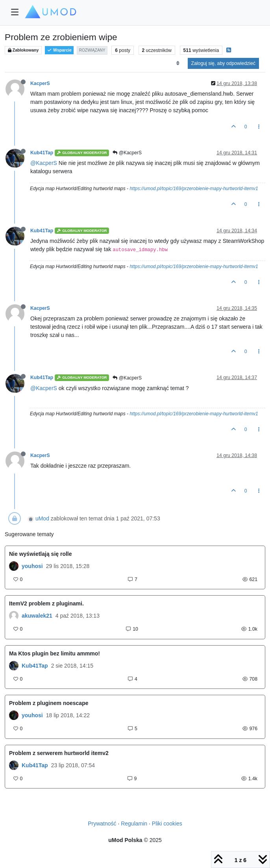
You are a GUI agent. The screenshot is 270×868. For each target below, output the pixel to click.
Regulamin (134, 824)
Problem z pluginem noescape (49, 703)
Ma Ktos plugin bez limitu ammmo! (55, 653)
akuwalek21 (37, 616)
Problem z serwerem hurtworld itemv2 (59, 753)
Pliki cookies (167, 824)
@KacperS (127, 153)
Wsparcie (59, 50)
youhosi (32, 566)
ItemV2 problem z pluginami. (46, 603)
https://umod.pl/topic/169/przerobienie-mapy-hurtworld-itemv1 (194, 189)
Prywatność (102, 824)
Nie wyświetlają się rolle (41, 554)
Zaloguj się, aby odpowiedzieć (223, 63)
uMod (42, 518)
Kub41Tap (42, 153)
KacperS (40, 83)
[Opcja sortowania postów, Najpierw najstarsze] (178, 63)
